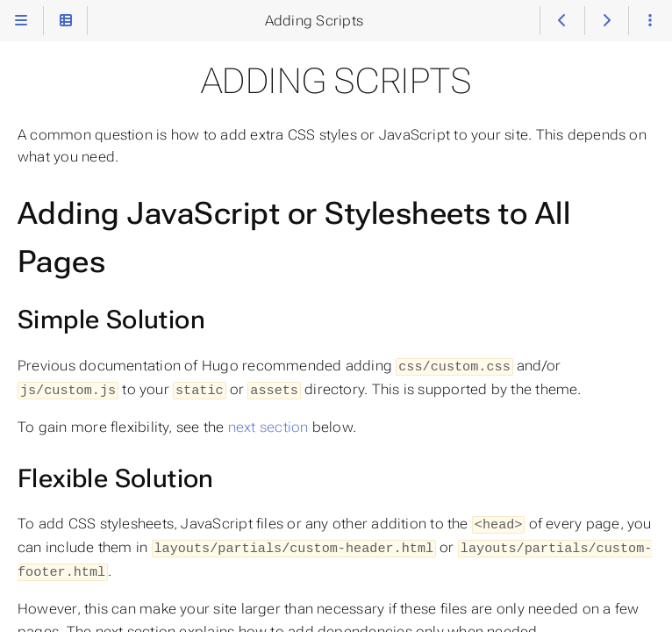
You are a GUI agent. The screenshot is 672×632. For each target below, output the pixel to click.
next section (268, 424)
